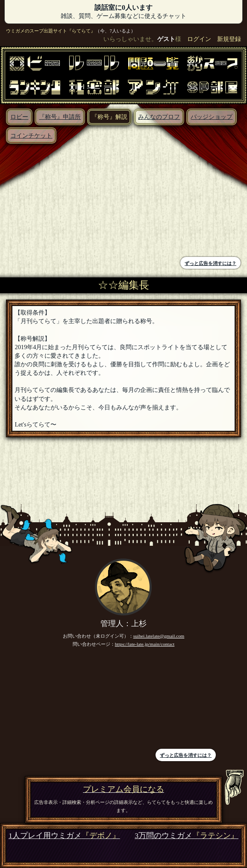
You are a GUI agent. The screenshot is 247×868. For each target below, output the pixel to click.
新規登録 (229, 39)
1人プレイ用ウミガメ (64, 836)
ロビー (19, 117)
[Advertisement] (64, 201)
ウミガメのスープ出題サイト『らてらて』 (51, 31)
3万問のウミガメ (187, 836)
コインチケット (31, 135)
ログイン (199, 39)
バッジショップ (212, 117)
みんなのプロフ (159, 117)
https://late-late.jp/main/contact (145, 644)
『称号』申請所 (60, 117)
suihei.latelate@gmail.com (159, 636)
